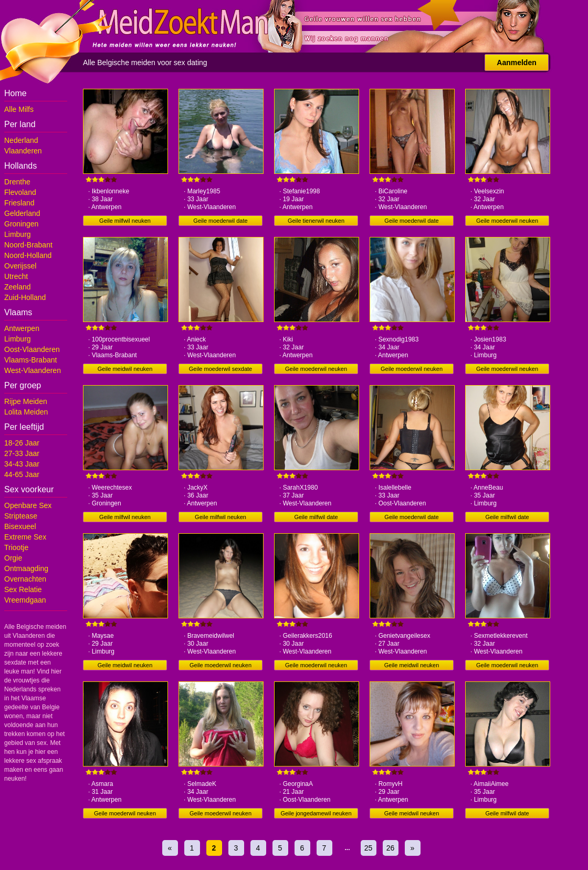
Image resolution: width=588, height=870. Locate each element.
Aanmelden (516, 63)
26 (391, 848)
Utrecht (16, 276)
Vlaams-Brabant (30, 360)
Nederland (21, 140)
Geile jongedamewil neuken (316, 813)
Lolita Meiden (26, 412)
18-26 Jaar (22, 443)
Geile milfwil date (316, 517)
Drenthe (17, 182)
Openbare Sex (28, 505)
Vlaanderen (23, 151)
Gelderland (22, 213)
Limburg (18, 234)
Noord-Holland (28, 255)
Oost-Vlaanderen (32, 349)
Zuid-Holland (25, 297)
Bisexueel (20, 526)
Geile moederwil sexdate (220, 369)
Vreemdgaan (25, 600)
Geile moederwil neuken (507, 221)
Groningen (21, 224)
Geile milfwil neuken (125, 221)
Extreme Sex (25, 537)
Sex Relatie (23, 589)
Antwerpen (22, 328)
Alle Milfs (19, 109)
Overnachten (25, 579)
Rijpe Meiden (26, 401)
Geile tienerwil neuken (316, 221)
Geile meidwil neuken (125, 369)
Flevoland (20, 192)
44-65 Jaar (22, 474)
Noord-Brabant (28, 245)
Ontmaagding (26, 568)
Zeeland (18, 287)
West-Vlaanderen (33, 370)
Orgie (13, 558)
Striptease (21, 516)
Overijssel (20, 266)
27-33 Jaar (22, 453)
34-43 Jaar (22, 464)
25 (369, 848)
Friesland (19, 203)
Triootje (16, 547)
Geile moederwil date (220, 221)
